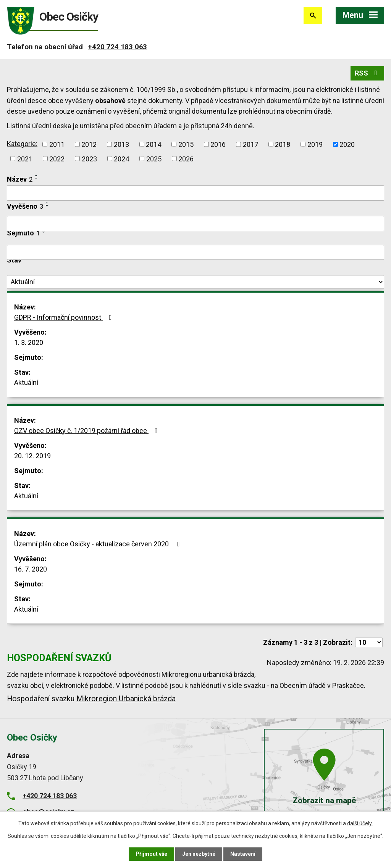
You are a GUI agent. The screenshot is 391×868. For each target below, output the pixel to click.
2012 (89, 144)
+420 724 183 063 (117, 47)
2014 (153, 144)
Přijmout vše (151, 854)
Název (20, 179)
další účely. (360, 823)
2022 (57, 159)
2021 (25, 159)
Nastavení (243, 854)
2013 (121, 144)
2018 (283, 144)
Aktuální (26, 382)
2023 (89, 159)
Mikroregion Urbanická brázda (126, 699)
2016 (218, 144)
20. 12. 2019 (32, 456)
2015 (186, 144)
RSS (368, 73)
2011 (57, 144)
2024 (121, 159)
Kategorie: (22, 144)
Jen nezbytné (199, 854)
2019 (315, 144)
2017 (250, 144)
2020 (347, 144)
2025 (154, 159)
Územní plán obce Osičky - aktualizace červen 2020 (98, 544)
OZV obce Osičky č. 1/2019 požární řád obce (87, 431)
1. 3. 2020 (29, 342)
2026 (186, 159)
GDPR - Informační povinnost (65, 317)
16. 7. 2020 (31, 569)
